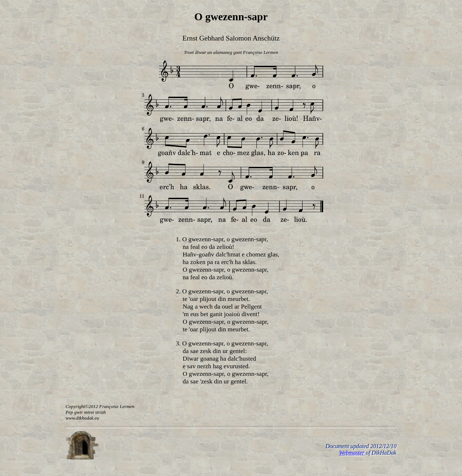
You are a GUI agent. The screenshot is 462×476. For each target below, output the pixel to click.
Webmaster (352, 453)
